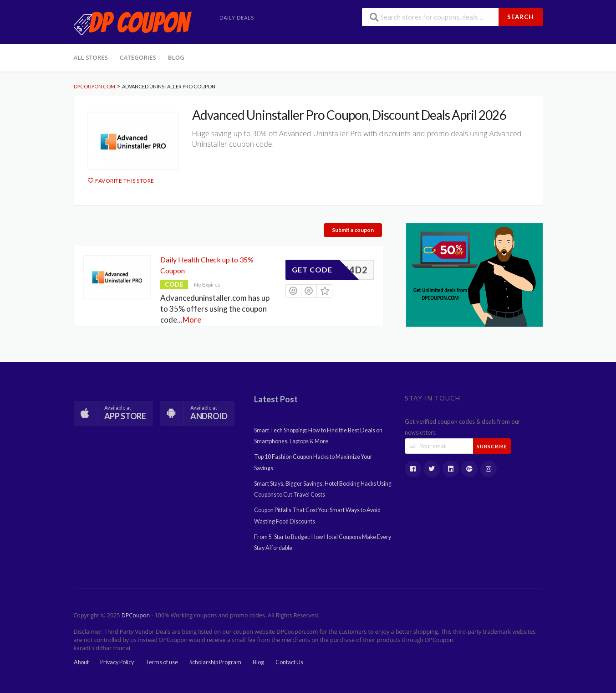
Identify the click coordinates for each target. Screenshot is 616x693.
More (192, 320)
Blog (176, 57)
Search (520, 17)
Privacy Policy (117, 662)
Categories (138, 57)
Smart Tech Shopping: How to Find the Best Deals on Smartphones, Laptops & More (318, 436)
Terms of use (162, 662)
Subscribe (492, 446)
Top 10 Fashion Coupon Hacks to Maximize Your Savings (313, 462)
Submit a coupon (353, 230)
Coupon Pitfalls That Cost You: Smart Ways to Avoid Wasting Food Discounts (317, 516)
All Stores (91, 57)
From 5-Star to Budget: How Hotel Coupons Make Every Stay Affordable (323, 542)
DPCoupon (136, 615)
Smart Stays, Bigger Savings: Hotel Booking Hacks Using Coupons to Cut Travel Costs (323, 489)
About (81, 662)
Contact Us (289, 662)
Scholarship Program (215, 662)
